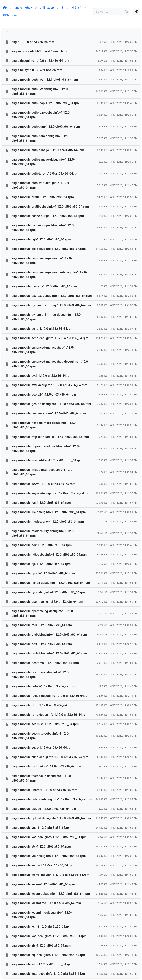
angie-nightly (23, 8)
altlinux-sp (47, 8)
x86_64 (76, 8)
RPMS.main (11, 15)
